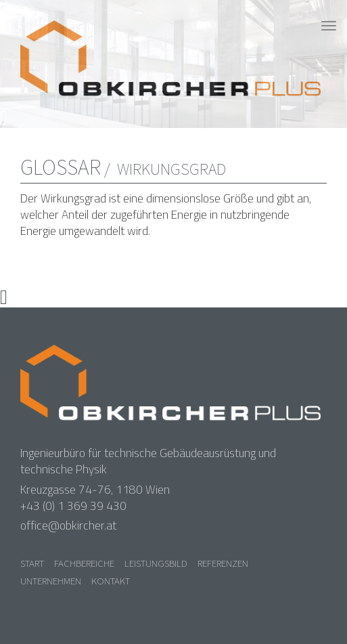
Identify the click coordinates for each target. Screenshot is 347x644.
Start (32, 563)
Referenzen (223, 563)
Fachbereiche (84, 563)
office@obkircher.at (68, 525)
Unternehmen (51, 581)
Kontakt (111, 581)
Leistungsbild (156, 563)
